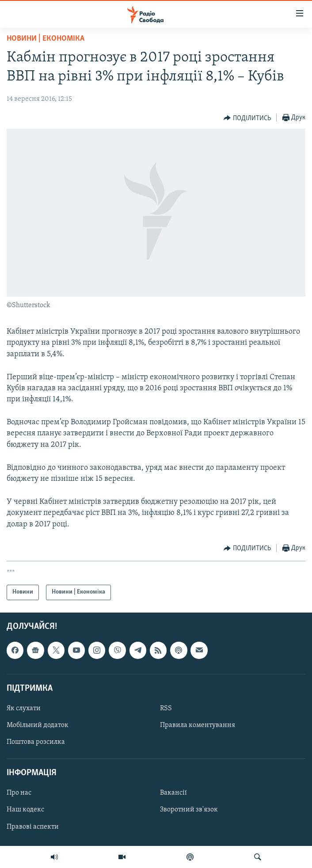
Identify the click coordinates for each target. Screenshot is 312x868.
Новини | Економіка (46, 39)
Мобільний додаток (38, 725)
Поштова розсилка (36, 742)
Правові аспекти (33, 826)
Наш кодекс (25, 810)
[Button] (247, 118)
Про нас (19, 793)
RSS (166, 708)
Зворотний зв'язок (189, 810)
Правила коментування (198, 725)
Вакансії (173, 793)
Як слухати (24, 708)
